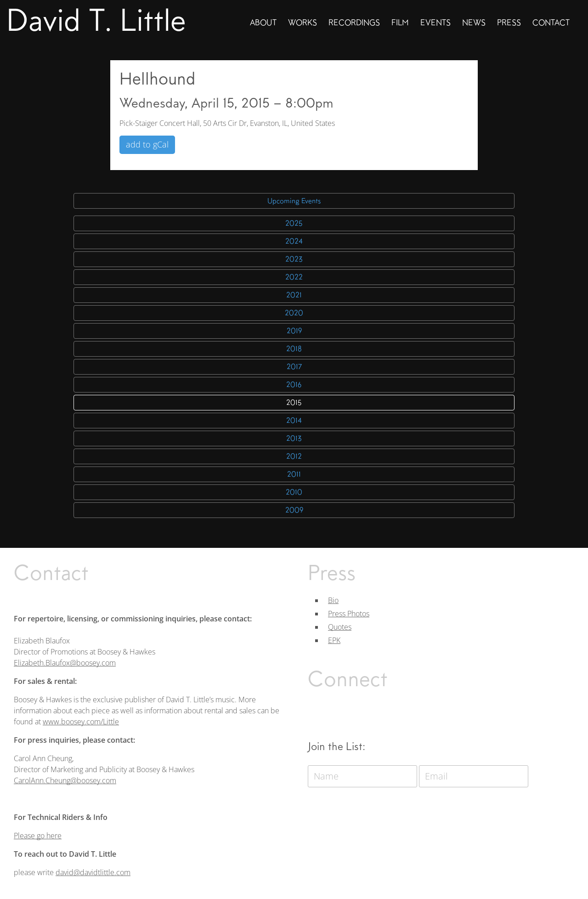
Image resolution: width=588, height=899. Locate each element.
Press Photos (349, 614)
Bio (333, 600)
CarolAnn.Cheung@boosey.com (65, 780)
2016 (294, 385)
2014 (294, 421)
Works (302, 23)
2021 (294, 295)
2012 (294, 456)
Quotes (340, 627)
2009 (294, 510)
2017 (294, 367)
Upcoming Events (294, 201)
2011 (294, 474)
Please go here (38, 836)
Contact (551, 23)
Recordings (354, 23)
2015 (294, 403)
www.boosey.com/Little (81, 722)
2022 (294, 277)
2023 (294, 259)
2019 (294, 331)
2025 (294, 223)
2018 (294, 349)
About (263, 23)
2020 (294, 313)
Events (435, 23)
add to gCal (147, 144)
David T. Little (96, 20)
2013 (294, 438)
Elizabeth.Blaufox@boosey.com (65, 663)
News (474, 23)
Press (509, 23)
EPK (334, 640)
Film (400, 23)
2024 (294, 241)
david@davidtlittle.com (93, 872)
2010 (294, 492)
